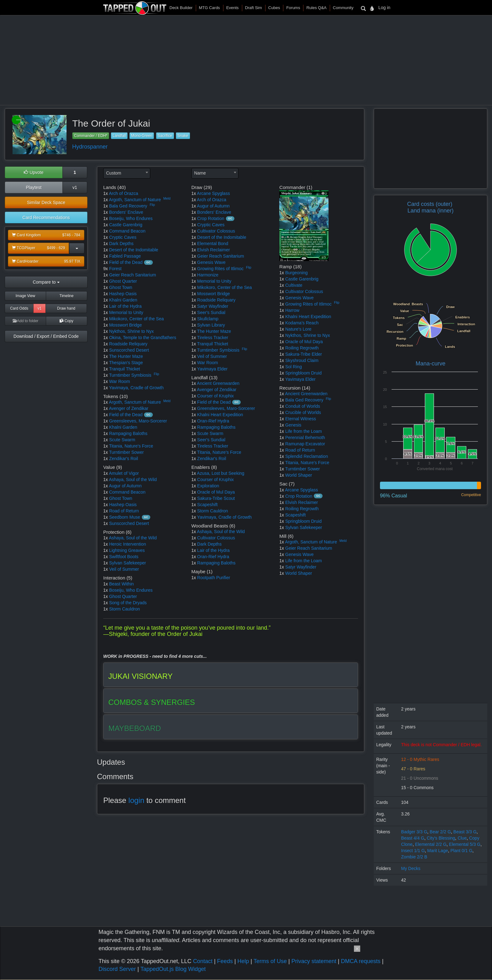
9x (106, 269)
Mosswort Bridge (126, 325)
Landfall (119, 136)
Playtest (34, 187)
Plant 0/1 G (462, 851)
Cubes (274, 8)
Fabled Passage (125, 256)
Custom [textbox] (114, 173)
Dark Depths (121, 244)
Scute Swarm (122, 440)
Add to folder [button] (26, 321)
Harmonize (208, 275)
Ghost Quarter (123, 281)
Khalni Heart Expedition (220, 415)
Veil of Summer (124, 569)
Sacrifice (165, 136)
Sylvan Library (211, 325)
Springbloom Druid (303, 373)
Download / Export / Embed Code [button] (46, 336)
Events (233, 8)
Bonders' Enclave (126, 212)
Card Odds (19, 308)
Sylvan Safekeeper (128, 563)
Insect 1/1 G (413, 851)
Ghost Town (121, 287)
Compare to (46, 282)
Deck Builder (181, 8)
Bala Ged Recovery (128, 206)
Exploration (208, 486)
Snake (183, 136)
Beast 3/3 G (465, 832)
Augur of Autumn (125, 486)
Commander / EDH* (91, 136)
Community (343, 8)
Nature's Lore (298, 329)
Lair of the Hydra (126, 306)
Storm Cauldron (125, 609)
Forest (115, 269)
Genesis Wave (211, 262)
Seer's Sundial (211, 312)
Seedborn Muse (125, 517)
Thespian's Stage (126, 363)
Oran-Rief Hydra (213, 421)
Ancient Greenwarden (218, 383)
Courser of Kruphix (215, 396)
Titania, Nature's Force (131, 446)
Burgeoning (297, 273)
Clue (462, 838)
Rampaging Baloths (128, 433)
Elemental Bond (213, 244)
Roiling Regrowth (302, 348)
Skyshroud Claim (302, 360)
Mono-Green (142, 136)
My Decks (411, 868)
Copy (66, 321)
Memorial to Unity (126, 312)
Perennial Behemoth (305, 438)
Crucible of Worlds (303, 412)
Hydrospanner (90, 147)
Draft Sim (254, 8)
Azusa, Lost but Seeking (221, 473)
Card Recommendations (46, 217)
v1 (75, 187)
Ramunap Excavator (305, 444)
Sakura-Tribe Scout (216, 498)
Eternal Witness (301, 419)
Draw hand (66, 308)
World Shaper (299, 475)
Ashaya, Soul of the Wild (133, 480)
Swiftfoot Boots (124, 557)
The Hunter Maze (126, 356)
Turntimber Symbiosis (130, 375)
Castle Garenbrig (126, 225)
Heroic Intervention (128, 544)
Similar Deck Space (46, 202)
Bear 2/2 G (440, 832)
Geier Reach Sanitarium (133, 275)
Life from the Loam (304, 431)
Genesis (293, 425)
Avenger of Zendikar (129, 408)
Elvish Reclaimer (213, 250)
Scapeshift (207, 505)
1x (106, 193)
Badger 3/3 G (414, 832)
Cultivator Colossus (216, 231)
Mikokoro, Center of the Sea (136, 319)
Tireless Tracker (213, 338)
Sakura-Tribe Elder (304, 354)
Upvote (34, 172)
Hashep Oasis (123, 294)
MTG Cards (209, 8)
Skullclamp (208, 319)
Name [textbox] (200, 173)
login (136, 800)
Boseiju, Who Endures (131, 218)
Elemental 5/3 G (465, 844)
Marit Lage (438, 851)
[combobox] (127, 173)
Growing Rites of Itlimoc (220, 269)
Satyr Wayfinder (213, 306)
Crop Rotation (211, 218)
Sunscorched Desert (129, 350)
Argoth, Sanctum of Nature (135, 200)
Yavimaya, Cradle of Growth (136, 388)
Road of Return (124, 511)
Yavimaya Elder (212, 369)
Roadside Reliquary (128, 344)
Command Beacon (127, 231)
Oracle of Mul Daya (216, 492)
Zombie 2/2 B (414, 857)
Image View (25, 296)
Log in (384, 8)
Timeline (67, 296)
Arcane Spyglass (214, 193)
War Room (120, 381)
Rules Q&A (316, 8)
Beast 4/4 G (413, 838)
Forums (293, 8)
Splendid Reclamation (307, 456)
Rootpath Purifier (214, 578)
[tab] (231, 675)
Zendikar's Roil (124, 459)
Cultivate (294, 285)
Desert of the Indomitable (134, 250)
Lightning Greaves (127, 550)
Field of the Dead (126, 262)
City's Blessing (441, 838)
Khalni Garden (123, 300)
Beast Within (122, 584)
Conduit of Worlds (303, 406)
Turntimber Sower (126, 452)
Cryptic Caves (123, 237)
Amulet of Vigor (124, 473)
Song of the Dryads (128, 603)
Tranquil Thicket (124, 369)
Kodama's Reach (302, 323)
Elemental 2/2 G (431, 844)
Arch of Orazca (123, 193)
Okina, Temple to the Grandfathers (143, 338)
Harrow (292, 310)
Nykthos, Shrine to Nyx (131, 331)
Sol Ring (294, 367)
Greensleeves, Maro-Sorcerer (138, 421)
